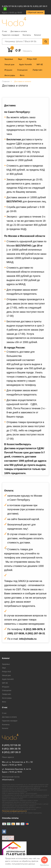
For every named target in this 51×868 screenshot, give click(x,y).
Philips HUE (32, 59)
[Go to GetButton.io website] (44, 865)
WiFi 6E (40, 65)
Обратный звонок (35, 12)
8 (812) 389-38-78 (25, 6)
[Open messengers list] (44, 860)
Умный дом (9, 65)
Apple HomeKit (25, 65)
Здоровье (9, 59)
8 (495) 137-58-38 (9, 6)
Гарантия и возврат (11, 35)
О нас (5, 31)
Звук (20, 59)
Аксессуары (10, 75)
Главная (6, 81)
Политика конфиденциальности (14, 811)
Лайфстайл (37, 70)
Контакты (27, 35)
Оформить (27, 51)
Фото (22, 75)
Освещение (22, 70)
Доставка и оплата (19, 31)
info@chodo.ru (8, 780)
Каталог (38, 35)
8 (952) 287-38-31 (40, 6)
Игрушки (8, 70)
